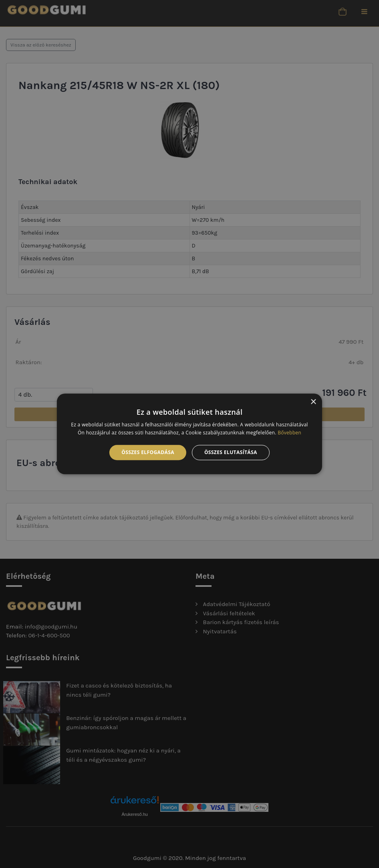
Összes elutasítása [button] (231, 452)
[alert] (189, 434)
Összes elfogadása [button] (148, 452)
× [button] (313, 402)
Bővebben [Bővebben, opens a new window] (289, 433)
